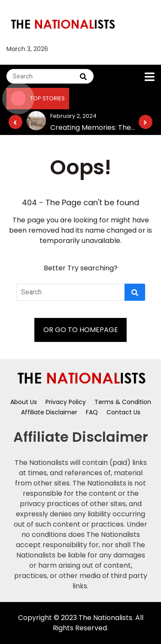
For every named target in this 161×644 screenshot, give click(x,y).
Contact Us (123, 412)
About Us (24, 402)
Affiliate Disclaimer (49, 412)
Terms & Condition (123, 402)
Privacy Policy (66, 402)
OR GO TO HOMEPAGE (81, 330)
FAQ (92, 412)
